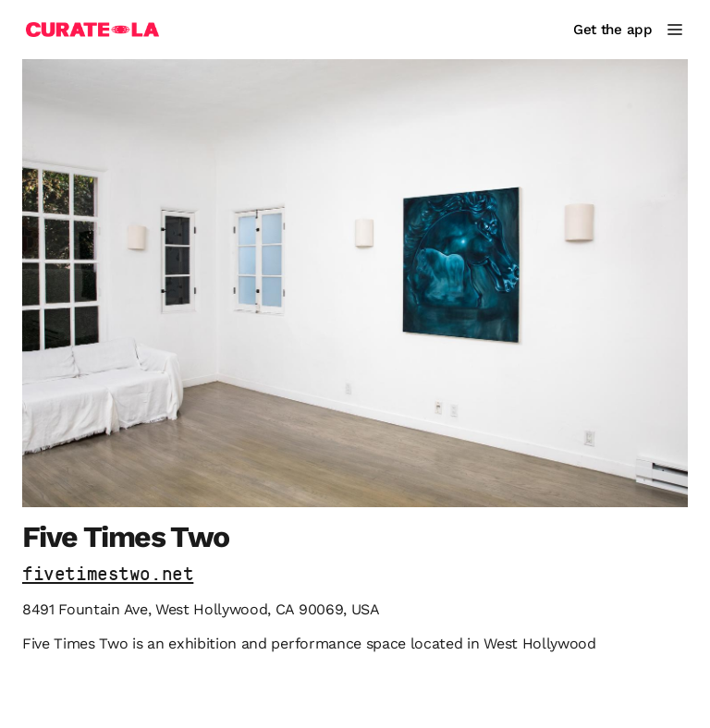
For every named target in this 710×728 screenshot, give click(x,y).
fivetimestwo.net (108, 575)
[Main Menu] (675, 30)
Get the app (613, 30)
